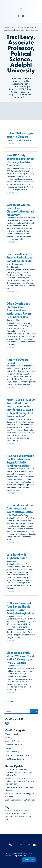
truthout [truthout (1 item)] (28, 816)
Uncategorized (12, 734)
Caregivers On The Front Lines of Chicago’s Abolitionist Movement (20, 210)
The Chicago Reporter (15, 759)
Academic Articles (13, 741)
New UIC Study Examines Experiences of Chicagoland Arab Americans (20, 160)
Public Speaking (12, 752)
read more (12, 143)
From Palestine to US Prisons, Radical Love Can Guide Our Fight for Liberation (20, 259)
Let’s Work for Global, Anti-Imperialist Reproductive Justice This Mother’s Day (21, 772)
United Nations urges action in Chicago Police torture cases (20, 136)
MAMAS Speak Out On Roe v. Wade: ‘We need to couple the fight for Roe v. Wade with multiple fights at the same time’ (21, 408)
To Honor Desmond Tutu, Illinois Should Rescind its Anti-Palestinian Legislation (20, 608)
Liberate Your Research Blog (17, 755)
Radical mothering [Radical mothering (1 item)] (21, 813)
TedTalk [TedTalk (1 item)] (21, 816)
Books (8, 748)
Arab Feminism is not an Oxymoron (20, 800)
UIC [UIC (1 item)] (7, 819)
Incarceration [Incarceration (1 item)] (18, 811)
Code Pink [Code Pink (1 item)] (9, 811)
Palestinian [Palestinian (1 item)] (9, 813)
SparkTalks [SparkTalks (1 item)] (9, 816)
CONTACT (29, 860)
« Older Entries (11, 702)
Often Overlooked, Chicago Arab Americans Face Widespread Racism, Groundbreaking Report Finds (19, 312)
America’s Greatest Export (18, 361)
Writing (9, 738)
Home (7, 27)
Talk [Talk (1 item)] (16, 816)
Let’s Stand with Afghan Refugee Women (17, 558)
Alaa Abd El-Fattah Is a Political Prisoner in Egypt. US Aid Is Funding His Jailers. (20, 461)
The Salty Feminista (14, 745)
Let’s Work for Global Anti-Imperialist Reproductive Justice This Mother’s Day (20, 510)
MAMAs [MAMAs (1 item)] (26, 811)
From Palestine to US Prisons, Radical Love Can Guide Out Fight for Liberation (20, 781)
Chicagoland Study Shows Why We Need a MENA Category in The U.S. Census (20, 658)
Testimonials (16, 27)
